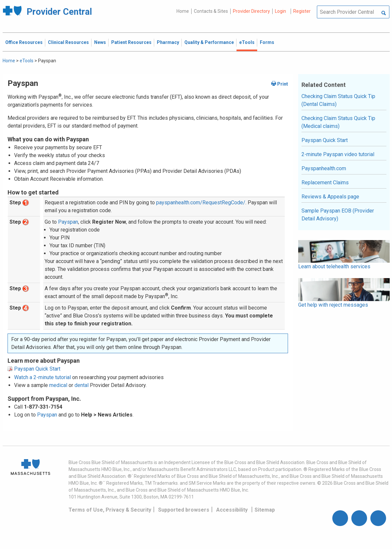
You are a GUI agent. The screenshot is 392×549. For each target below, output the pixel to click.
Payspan (68, 222)
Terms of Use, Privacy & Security (110, 510)
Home (183, 11)
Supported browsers (184, 510)
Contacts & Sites (211, 11)
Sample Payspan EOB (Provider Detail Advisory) (338, 215)
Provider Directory (251, 11)
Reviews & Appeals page (330, 197)
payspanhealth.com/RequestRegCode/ (201, 203)
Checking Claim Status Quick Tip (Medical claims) (338, 122)
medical (58, 385)
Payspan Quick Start (37, 369)
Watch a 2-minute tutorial (42, 377)
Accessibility (232, 510)
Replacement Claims (325, 183)
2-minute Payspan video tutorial (338, 154)
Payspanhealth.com (324, 168)
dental (82, 385)
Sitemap (265, 510)
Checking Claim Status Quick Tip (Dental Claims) (338, 100)
